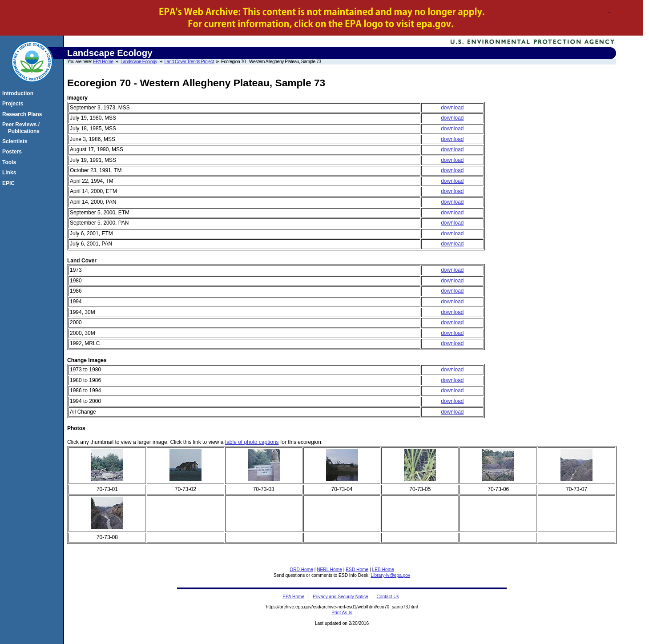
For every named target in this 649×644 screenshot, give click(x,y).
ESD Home (357, 570)
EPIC (10, 183)
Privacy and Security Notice (341, 597)
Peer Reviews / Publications (22, 128)
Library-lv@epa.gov (391, 575)
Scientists (16, 141)
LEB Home (383, 570)
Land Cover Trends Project (189, 62)
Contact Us (388, 597)
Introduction (19, 93)
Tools (10, 162)
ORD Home (301, 570)
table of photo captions (252, 442)
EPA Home (103, 62)
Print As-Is (342, 613)
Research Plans (23, 114)
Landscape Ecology (139, 62)
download (452, 108)
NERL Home (329, 570)
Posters (13, 152)
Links (10, 173)
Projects (14, 104)
